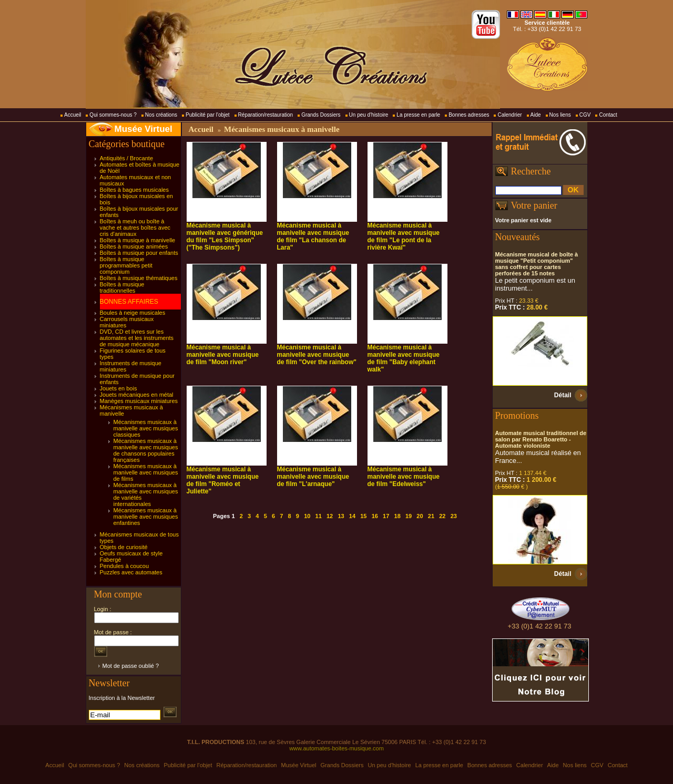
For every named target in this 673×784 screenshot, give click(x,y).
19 (409, 516)
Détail (563, 395)
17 (386, 516)
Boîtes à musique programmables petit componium (126, 265)
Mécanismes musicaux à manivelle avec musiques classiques (146, 428)
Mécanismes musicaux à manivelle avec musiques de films (146, 472)
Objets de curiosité (124, 547)
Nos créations (161, 115)
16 (375, 516)
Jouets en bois (119, 388)
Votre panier (534, 205)
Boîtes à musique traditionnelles (122, 287)
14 (352, 516)
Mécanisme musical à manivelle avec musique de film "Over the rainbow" (317, 355)
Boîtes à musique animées (134, 246)
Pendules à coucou (125, 566)
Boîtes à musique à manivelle (138, 240)
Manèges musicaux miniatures (139, 401)
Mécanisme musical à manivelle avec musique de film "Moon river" (223, 355)
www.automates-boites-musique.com (336, 748)
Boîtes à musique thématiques (139, 278)
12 (330, 516)
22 (442, 516)
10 (307, 516)
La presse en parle (418, 115)
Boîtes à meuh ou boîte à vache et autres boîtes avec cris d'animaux (135, 228)
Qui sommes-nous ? (113, 115)
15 (363, 516)
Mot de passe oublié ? (131, 666)
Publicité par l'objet (208, 115)
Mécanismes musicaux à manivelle (282, 129)
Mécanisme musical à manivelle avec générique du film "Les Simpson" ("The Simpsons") (225, 236)
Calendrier (509, 115)
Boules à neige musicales (133, 313)
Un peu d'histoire (369, 115)
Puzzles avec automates (131, 572)
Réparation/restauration (266, 115)
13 (341, 516)
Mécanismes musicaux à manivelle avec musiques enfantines (146, 517)
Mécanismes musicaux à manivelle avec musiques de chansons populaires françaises (146, 450)
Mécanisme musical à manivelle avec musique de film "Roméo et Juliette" (223, 480)
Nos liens (560, 115)
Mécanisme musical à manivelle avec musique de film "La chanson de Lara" (313, 236)
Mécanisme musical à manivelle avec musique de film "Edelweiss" (404, 477)
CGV (585, 115)
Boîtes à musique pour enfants (139, 253)
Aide (536, 115)
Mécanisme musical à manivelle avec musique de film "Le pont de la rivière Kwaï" (404, 236)
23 (454, 516)
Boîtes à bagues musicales (134, 190)
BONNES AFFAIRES (129, 302)
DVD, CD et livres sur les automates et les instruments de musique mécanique (137, 338)
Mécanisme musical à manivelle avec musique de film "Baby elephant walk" (404, 358)
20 (420, 516)
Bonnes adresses (469, 115)
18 (397, 516)
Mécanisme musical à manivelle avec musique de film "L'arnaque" (313, 477)
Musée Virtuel (144, 129)
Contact (608, 115)
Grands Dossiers (321, 115)
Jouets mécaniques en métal (137, 395)
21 (431, 516)
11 (319, 516)
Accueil (73, 115)
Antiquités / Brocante (127, 158)
